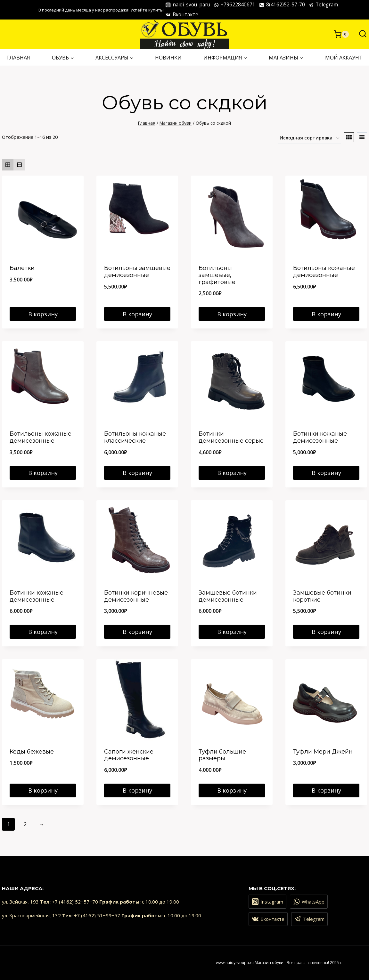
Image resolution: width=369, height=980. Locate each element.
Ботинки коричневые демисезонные (136, 596)
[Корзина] (341, 34)
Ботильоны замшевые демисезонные (137, 272)
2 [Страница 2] (25, 824)
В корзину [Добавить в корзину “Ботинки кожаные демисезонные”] (326, 473)
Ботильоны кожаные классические (135, 437)
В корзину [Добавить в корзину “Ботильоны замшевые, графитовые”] (232, 314)
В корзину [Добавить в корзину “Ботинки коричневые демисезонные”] (137, 632)
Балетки (22, 268)
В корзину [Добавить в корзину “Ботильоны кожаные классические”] (137, 473)
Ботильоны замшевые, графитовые (217, 275)
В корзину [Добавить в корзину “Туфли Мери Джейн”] (326, 790)
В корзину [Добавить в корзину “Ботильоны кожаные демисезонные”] (326, 314)
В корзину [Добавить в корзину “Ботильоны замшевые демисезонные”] (137, 314)
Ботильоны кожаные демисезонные (324, 272)
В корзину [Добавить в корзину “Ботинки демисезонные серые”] (232, 473)
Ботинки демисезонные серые (231, 437)
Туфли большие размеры (222, 755)
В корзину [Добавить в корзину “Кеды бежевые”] (43, 790)
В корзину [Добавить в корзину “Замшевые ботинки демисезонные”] (232, 632)
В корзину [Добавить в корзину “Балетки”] (43, 314)
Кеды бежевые (32, 752)
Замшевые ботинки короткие (322, 596)
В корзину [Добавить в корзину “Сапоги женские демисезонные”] (137, 790)
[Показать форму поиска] (360, 34)
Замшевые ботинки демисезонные (228, 596)
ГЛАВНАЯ (18, 58)
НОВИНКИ (168, 58)
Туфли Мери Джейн (323, 752)
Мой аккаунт (344, 58)
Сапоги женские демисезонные (129, 755)
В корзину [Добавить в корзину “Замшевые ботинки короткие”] (326, 632)
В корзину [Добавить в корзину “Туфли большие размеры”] (232, 790)
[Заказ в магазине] (309, 138)
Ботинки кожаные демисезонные (320, 437)
